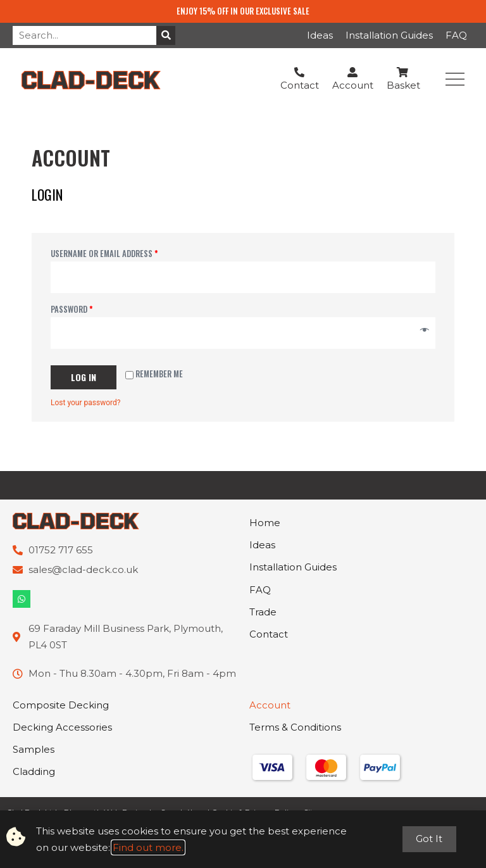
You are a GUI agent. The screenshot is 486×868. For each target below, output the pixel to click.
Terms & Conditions (295, 728)
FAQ (456, 35)
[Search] (166, 35)
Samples (34, 751)
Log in (84, 377)
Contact (269, 636)
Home (265, 523)
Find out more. (148, 847)
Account (270, 706)
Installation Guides (389, 35)
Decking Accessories (62, 728)
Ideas (320, 35)
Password (72, 309)
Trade (263, 613)
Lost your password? (85, 403)
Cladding (34, 773)
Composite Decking (61, 706)
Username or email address (104, 253)
